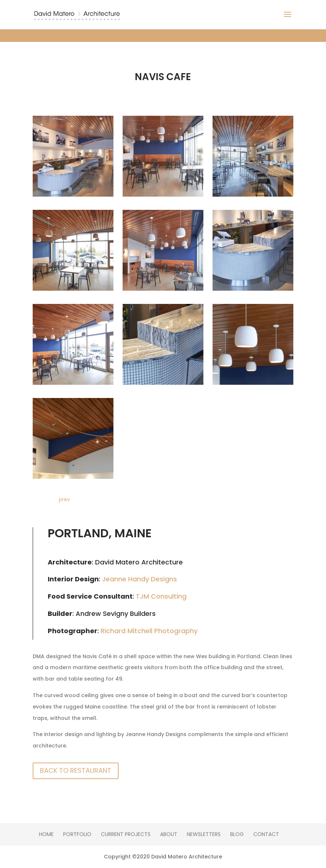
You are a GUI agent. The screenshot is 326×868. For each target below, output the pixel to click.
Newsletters (204, 834)
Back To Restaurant (76, 770)
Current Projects (126, 834)
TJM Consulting (161, 596)
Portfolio (77, 834)
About (169, 834)
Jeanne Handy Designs (140, 579)
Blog (237, 834)
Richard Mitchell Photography (149, 631)
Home (46, 834)
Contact (266, 834)
